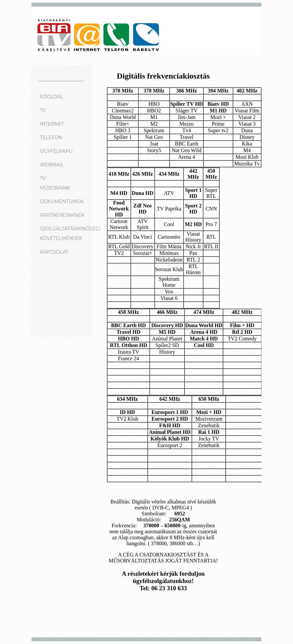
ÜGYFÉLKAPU (56, 151)
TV (43, 110)
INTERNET (52, 124)
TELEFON (51, 138)
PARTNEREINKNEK (62, 215)
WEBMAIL (52, 165)
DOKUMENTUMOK (62, 202)
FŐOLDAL (51, 97)
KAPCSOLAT (54, 252)
